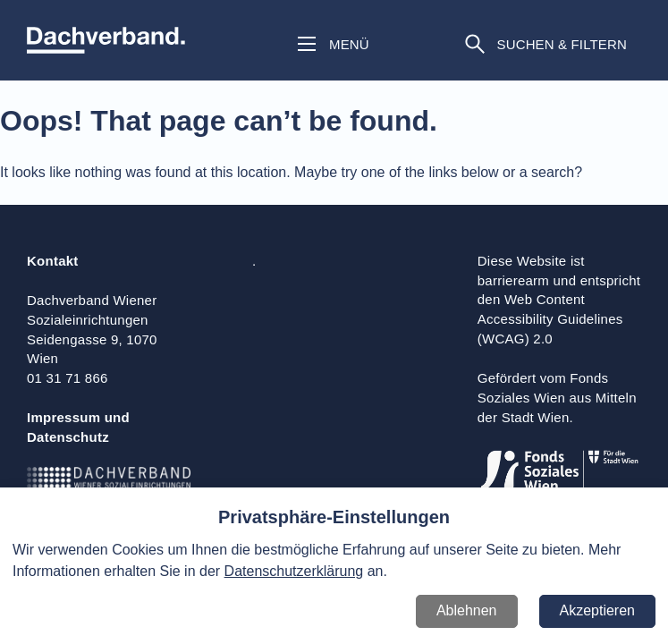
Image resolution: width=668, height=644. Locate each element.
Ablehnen (467, 610)
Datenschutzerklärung (294, 571)
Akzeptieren (598, 610)
